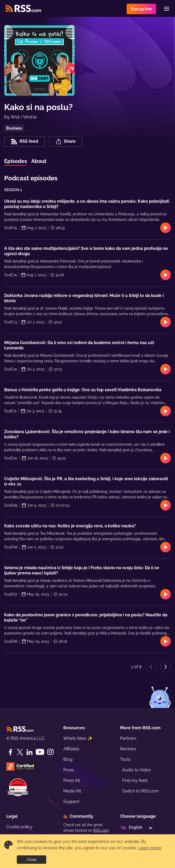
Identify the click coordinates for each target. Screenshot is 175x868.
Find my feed (135, 780)
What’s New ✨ (78, 738)
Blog (68, 759)
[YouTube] (40, 752)
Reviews (128, 749)
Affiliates (71, 749)
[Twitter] (20, 752)
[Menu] (167, 9)
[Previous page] (151, 667)
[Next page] (166, 667)
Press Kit (72, 780)
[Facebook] (11, 752)
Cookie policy (19, 827)
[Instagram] (50, 752)
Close (32, 860)
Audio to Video (137, 770)
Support (71, 802)
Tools (125, 759)
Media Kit (72, 791)
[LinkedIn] (29, 752)
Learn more (150, 848)
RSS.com (101, 830)
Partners (128, 738)
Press (69, 770)
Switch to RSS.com (140, 791)
